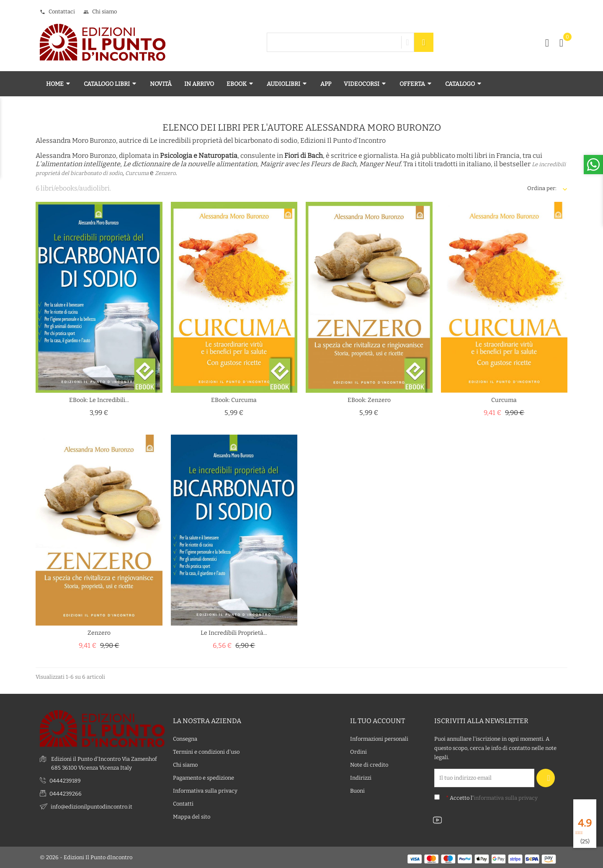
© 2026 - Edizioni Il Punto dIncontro (86, 857)
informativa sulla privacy (506, 798)
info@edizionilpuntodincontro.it (91, 807)
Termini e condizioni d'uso (206, 752)
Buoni (357, 791)
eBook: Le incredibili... (99, 400)
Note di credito (369, 765)
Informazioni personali (379, 739)
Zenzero (165, 173)
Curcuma (137, 173)
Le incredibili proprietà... (234, 633)
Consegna (185, 739)
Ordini (358, 752)
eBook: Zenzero (369, 400)
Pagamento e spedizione (204, 778)
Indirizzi (361, 778)
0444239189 (65, 781)
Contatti (183, 804)
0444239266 (66, 794)
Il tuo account (378, 721)
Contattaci (57, 12)
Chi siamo (100, 12)
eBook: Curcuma (234, 400)
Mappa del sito (192, 817)
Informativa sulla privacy (205, 791)
